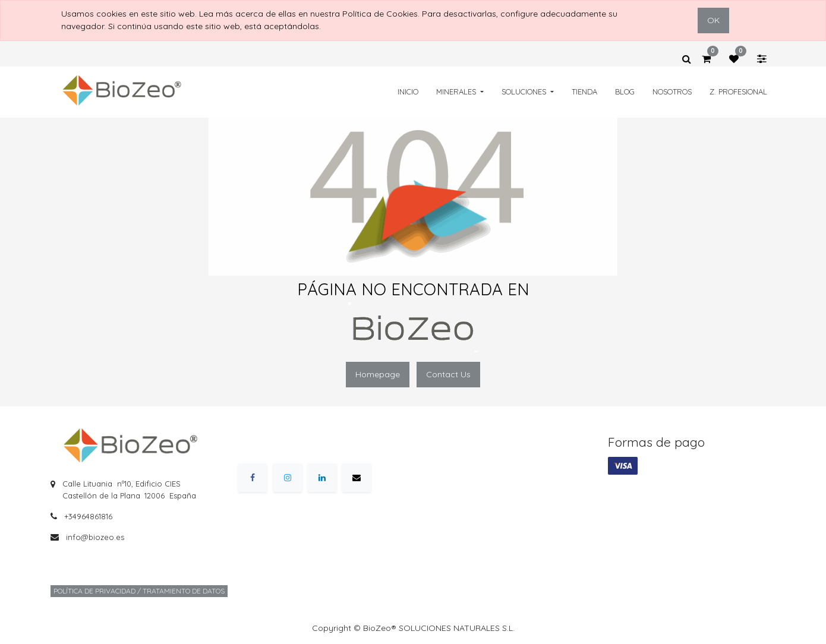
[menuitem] (408, 92)
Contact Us (448, 374)
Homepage (378, 374)
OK (713, 20)
